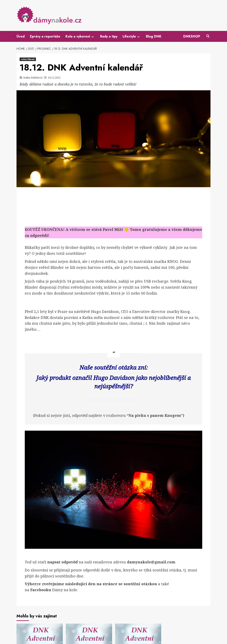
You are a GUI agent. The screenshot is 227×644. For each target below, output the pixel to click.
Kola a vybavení (80, 36)
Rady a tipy (109, 36)
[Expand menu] (93, 37)
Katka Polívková (33, 78)
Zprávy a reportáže (45, 36)
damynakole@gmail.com (151, 562)
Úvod (21, 36)
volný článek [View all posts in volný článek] (28, 59)
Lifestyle (132, 36)
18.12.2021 (54, 78)
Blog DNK (154, 36)
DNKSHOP (192, 36)
